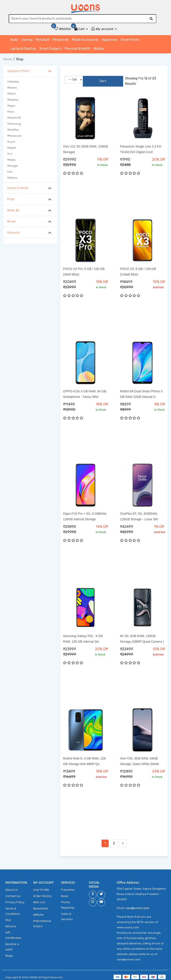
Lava (11, 143)
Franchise (68, 888)
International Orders (42, 921)
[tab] (30, 72)
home (8, 60)
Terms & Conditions (13, 909)
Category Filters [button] (19, 72)
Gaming (27, 41)
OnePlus (13, 131)
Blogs (9, 953)
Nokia (11, 161)
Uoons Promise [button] (18, 189)
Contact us (13, 894)
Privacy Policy (15, 900)
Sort (92, 80)
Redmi (12, 89)
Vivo (11, 113)
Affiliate (38, 912)
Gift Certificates (13, 933)
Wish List (39, 900)
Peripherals (61, 41)
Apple (12, 149)
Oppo (11, 107)
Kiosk (65, 894)
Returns (11, 924)
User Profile (41, 888)
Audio (14, 41)
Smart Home (130, 41)
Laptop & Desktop (23, 50)
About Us (12, 888)
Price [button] (11, 200)
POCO (11, 95)
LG (10, 155)
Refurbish (43, 41)
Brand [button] (11, 222)
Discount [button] (13, 233)
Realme (13, 101)
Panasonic (15, 137)
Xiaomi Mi (14, 119)
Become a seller (12, 945)
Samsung (14, 125)
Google (13, 167)
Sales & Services (67, 914)
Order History (42, 894)
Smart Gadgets (50, 50)
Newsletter (41, 906)
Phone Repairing (68, 903)
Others (12, 179)
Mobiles (99, 50)
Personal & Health (78, 50)
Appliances (110, 41)
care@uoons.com (137, 906)
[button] (81, 29)
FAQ (8, 918)
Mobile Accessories (85, 41)
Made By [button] (13, 211)
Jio (10, 173)
